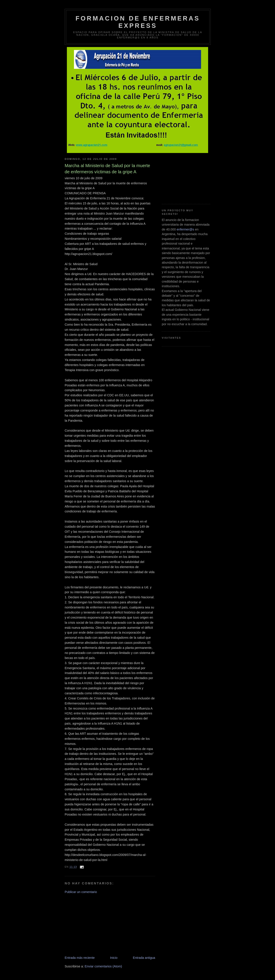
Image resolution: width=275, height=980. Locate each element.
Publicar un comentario (81, 892)
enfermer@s (186, 229)
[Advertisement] (98, 924)
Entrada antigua (144, 958)
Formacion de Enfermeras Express (138, 22)
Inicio (114, 958)
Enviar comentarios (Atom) (103, 966)
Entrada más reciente (80, 958)
